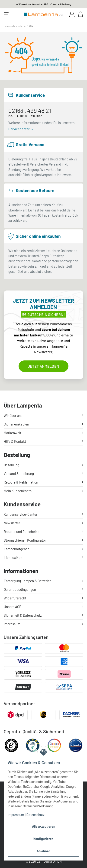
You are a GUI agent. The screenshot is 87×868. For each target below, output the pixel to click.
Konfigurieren (43, 839)
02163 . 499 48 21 (30, 110)
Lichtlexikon (13, 557)
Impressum (16, 815)
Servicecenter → (21, 129)
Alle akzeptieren (44, 826)
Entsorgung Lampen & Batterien (28, 581)
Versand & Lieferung (19, 474)
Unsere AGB (13, 607)
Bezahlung (11, 465)
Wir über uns (13, 415)
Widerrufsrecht (15, 598)
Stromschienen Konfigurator (25, 540)
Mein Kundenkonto (18, 491)
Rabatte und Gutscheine (22, 532)
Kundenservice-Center (21, 514)
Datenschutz (35, 815)
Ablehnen (44, 851)
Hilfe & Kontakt (15, 441)
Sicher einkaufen (16, 424)
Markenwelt (12, 433)
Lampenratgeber (16, 549)
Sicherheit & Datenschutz (23, 615)
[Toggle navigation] (6, 14)
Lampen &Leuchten (15, 26)
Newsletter (12, 523)
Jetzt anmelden (43, 366)
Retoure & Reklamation (21, 482)
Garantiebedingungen (20, 589)
